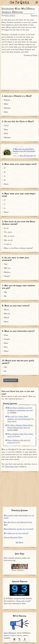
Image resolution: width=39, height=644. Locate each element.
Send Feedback (10, 633)
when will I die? (23, 601)
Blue (5, 343)
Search (19, 640)
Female (6, 100)
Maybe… (7, 272)
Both (5, 112)
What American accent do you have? (19, 529)
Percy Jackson (10, 16)
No (4, 296)
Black (6, 318)
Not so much (8, 236)
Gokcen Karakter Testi (13, 537)
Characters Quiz (12, 467)
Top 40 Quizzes (26, 156)
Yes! (5, 264)
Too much (7, 232)
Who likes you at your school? (16, 533)
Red (5, 347)
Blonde (6, 314)
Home (14, 640)
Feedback (34, 16)
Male (5, 104)
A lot (5, 228)
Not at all (7, 240)
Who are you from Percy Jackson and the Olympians (24, 150)
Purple (6, 339)
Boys (5, 130)
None (5, 184)
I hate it (7, 244)
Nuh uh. (6, 268)
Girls (5, 126)
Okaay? (6, 276)
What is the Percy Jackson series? (17, 248)
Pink (5, 335)
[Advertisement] (20, 72)
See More (19, 542)
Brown (6, 310)
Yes (5, 292)
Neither (6, 108)
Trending (25, 640)
